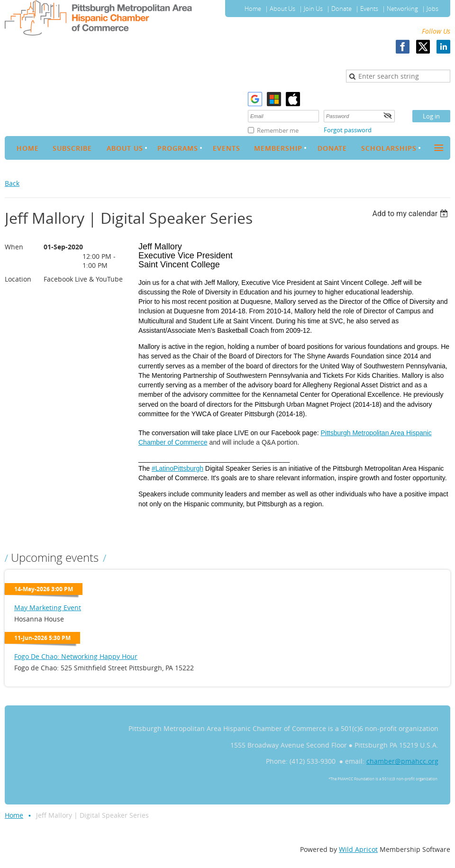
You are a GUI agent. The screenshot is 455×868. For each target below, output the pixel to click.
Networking (402, 9)
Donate (341, 9)
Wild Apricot (358, 849)
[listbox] (411, 214)
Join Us (313, 9)
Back (12, 183)
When (14, 247)
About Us (282, 9)
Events (369, 9)
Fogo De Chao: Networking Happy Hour (76, 656)
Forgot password (348, 130)
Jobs (432, 9)
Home (253, 9)
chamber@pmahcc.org (402, 761)
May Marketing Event (48, 608)
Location (18, 279)
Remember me (278, 130)
